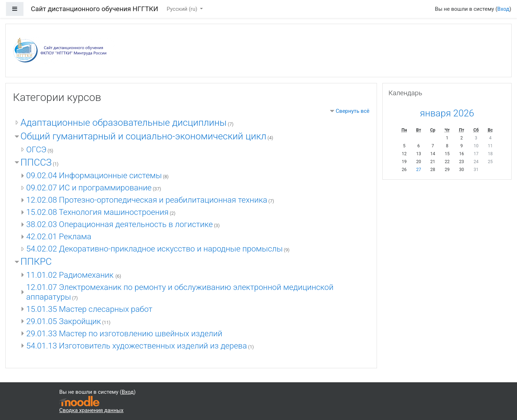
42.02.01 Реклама (59, 236)
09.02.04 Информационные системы (94, 175)
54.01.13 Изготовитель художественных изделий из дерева (137, 346)
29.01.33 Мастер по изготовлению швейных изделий (124, 333)
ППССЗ (36, 162)
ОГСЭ (36, 149)
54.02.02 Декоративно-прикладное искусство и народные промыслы (154, 249)
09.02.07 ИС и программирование (89, 188)
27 (419, 170)
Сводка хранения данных (91, 410)
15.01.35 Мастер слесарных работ (89, 309)
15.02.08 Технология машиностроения (97, 212)
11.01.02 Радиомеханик (71, 275)
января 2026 (447, 113)
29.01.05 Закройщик (64, 321)
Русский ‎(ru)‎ (183, 9)
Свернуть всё (353, 111)
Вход (503, 9)
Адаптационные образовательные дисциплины (124, 123)
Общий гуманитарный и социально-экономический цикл (143, 136)
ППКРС (36, 262)
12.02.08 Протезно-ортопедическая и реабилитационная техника (147, 200)
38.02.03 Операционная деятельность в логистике (120, 224)
